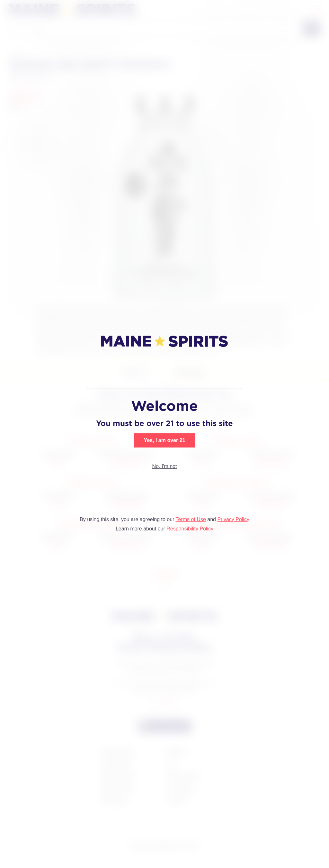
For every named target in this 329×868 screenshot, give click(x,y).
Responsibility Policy (190, 529)
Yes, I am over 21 (165, 440)
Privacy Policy (233, 519)
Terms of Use (191, 519)
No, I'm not (165, 466)
